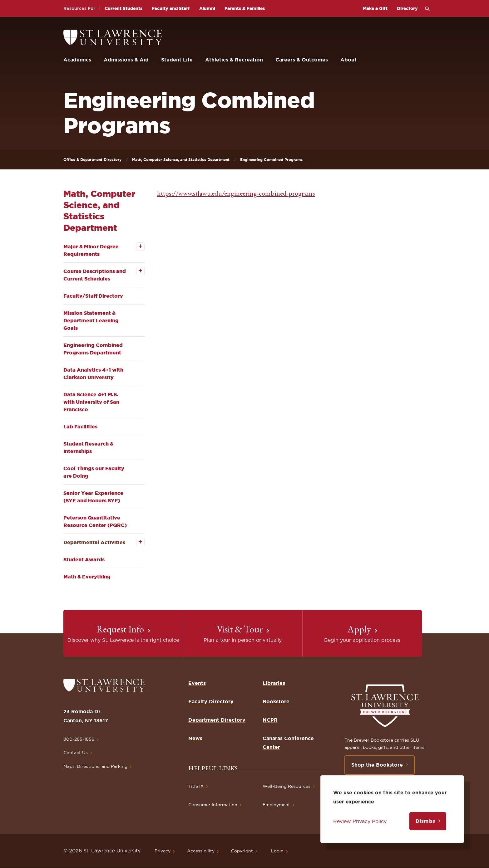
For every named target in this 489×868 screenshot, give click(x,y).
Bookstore (276, 701)
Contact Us (76, 753)
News (195, 738)
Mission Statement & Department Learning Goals (91, 320)
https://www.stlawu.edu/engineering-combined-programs (236, 193)
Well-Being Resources (286, 786)
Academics (77, 60)
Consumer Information (213, 805)
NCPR (270, 720)
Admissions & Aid (126, 60)
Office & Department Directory (92, 160)
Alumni (207, 8)
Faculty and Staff (171, 8)
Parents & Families (245, 8)
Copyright (242, 851)
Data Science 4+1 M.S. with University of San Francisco (91, 402)
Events (197, 683)
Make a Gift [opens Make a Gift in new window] (375, 8)
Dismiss (425, 821)
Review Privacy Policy (360, 821)
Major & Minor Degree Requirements (91, 250)
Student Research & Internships (88, 447)
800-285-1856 (79, 739)
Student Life (177, 60)
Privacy (163, 851)
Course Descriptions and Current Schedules (95, 275)
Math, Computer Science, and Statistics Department (181, 160)
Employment (276, 805)
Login (277, 851)
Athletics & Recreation (234, 60)
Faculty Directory (211, 701)
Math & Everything (87, 577)
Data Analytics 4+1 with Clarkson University (93, 373)
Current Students (123, 8)
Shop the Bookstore (377, 765)
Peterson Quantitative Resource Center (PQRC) (95, 521)
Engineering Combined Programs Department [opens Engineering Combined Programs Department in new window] (93, 349)
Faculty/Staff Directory (93, 296)
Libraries (274, 683)
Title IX (196, 786)
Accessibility (201, 851)
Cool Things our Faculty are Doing (94, 472)
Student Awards (84, 559)
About (348, 60)
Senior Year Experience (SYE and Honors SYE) (93, 497)
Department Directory (217, 720)
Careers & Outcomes (302, 60)
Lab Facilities (80, 427)
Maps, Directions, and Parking (95, 766)
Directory (407, 8)
